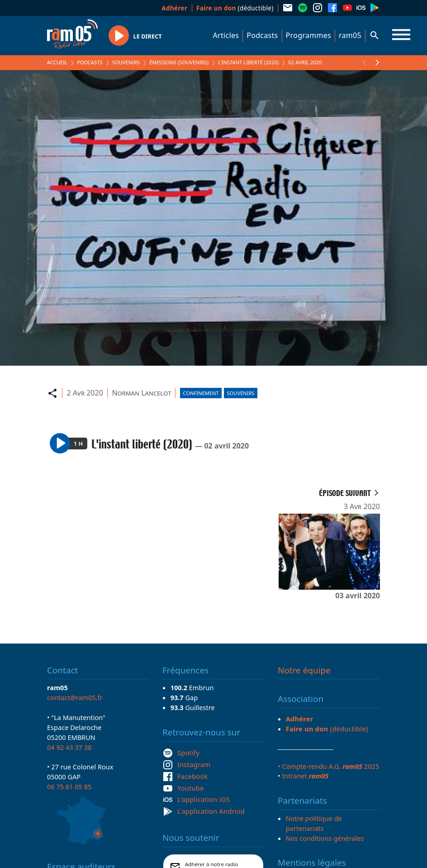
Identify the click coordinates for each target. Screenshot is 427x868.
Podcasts (262, 35)
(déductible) (235, 8)
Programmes (308, 35)
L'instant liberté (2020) (248, 62)
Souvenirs (126, 62)
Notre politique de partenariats (314, 823)
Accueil (57, 62)
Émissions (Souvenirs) (179, 62)
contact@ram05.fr (75, 697)
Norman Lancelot (141, 393)
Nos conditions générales (325, 838)
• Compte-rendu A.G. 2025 (328, 766)
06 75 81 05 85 (69, 787)
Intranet (305, 776)
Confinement (201, 393)
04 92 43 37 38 (69, 747)
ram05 (350, 35)
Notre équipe (304, 670)
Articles (226, 35)
